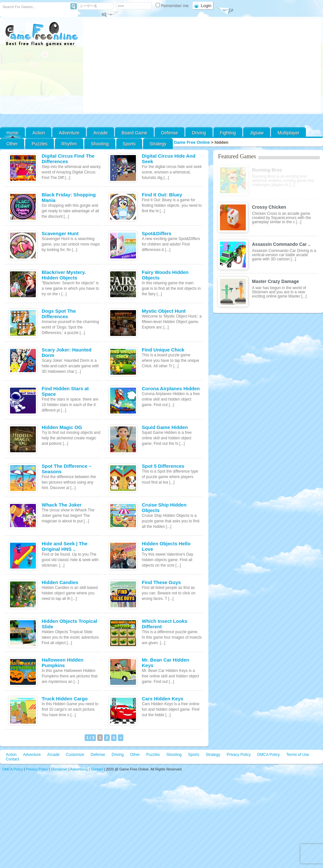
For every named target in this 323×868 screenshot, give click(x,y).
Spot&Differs (157, 233)
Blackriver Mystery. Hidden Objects (64, 275)
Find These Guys (161, 582)
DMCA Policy (268, 755)
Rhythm (69, 144)
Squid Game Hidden (165, 427)
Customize (75, 755)
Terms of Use (298, 755)
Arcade (100, 133)
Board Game (134, 133)
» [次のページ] (121, 738)
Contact (12, 759)
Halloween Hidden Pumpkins (63, 663)
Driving (199, 133)
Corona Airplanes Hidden (171, 388)
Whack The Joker (62, 505)
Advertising (79, 769)
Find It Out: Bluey (162, 195)
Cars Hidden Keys (162, 699)
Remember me (173, 6)
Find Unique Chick (163, 350)
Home (12, 133)
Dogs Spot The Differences (59, 314)
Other (135, 755)
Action (39, 133)
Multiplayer (288, 133)
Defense (170, 133)
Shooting (100, 144)
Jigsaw (257, 133)
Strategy (158, 144)
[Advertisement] (202, 66)
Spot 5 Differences (163, 466)
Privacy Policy (239, 755)
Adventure (69, 133)
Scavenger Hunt (60, 233)
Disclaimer (59, 769)
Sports (129, 144)
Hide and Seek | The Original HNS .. (65, 546)
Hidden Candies (60, 582)
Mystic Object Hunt (164, 311)
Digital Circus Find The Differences (68, 159)
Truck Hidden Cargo (65, 699)
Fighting (228, 133)
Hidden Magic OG (62, 427)
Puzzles (40, 144)
